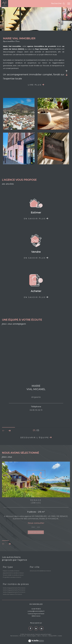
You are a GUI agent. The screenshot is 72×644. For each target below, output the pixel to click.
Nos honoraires (14, 636)
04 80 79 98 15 (36, 609)
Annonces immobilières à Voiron (40, 571)
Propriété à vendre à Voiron (12, 577)
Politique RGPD (52, 636)
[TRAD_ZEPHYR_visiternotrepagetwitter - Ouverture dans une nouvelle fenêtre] (36, 628)
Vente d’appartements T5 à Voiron (14, 590)
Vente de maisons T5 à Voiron (12, 594)
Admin (39, 636)
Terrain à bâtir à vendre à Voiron (13, 575)
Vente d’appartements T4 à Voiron (14, 592)
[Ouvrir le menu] (69, 4)
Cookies (60, 636)
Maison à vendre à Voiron (11, 571)
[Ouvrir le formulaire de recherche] (58, 4)
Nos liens (45, 636)
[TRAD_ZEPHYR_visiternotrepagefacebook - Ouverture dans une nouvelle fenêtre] (30, 628)
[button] (9, 544)
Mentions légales (32, 636)
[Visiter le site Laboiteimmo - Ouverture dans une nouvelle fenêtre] (36, 639)
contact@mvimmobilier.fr (36, 611)
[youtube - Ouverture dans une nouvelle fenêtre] (42, 628)
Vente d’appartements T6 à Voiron (14, 588)
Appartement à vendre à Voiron (13, 573)
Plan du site (23, 636)
